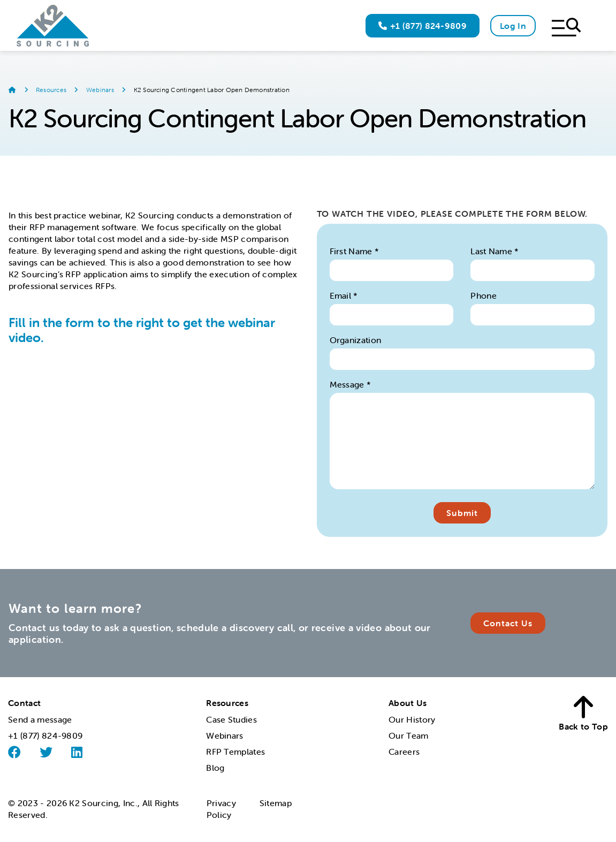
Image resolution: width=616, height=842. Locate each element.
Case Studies (231, 719)
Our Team (409, 735)
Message (351, 384)
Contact (24, 703)
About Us (408, 703)
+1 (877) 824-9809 (423, 26)
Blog (215, 768)
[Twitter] (46, 752)
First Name (355, 251)
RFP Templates (235, 752)
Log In (513, 26)
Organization (356, 340)
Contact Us (508, 623)
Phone (484, 295)
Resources (52, 90)
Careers (404, 752)
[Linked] (77, 752)
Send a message (40, 719)
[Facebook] (14, 752)
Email (344, 295)
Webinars (101, 90)
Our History (412, 719)
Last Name (495, 251)
